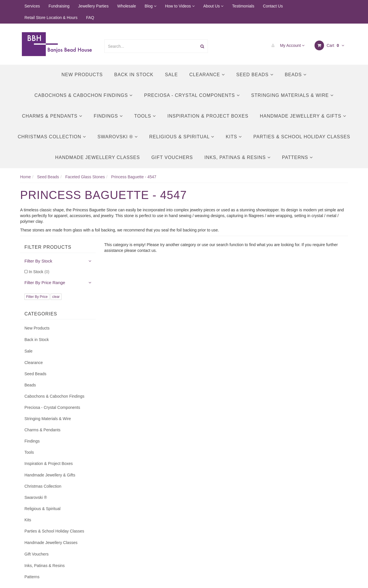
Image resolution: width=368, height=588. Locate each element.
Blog (151, 6)
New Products (82, 75)
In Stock (39, 272)
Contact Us (273, 6)
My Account (286, 45)
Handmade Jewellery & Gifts (303, 116)
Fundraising (59, 6)
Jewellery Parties (93, 6)
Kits (234, 137)
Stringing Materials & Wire (293, 95)
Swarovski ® (118, 137)
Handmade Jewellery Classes (98, 157)
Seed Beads (255, 75)
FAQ (90, 18)
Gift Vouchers (172, 157)
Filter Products (48, 247)
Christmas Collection (52, 137)
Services (32, 6)
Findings (108, 116)
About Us (213, 6)
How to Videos (180, 6)
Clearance (207, 75)
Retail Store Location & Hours (51, 18)
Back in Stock (134, 75)
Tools (145, 116)
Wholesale (127, 6)
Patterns (297, 157)
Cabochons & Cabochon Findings (84, 95)
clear (56, 297)
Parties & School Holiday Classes (302, 137)
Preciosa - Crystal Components (192, 95)
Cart (329, 45)
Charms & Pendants (52, 116)
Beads (296, 75)
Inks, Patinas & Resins (237, 157)
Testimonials (243, 6)
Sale (171, 75)
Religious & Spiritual (182, 137)
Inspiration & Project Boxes (208, 116)
